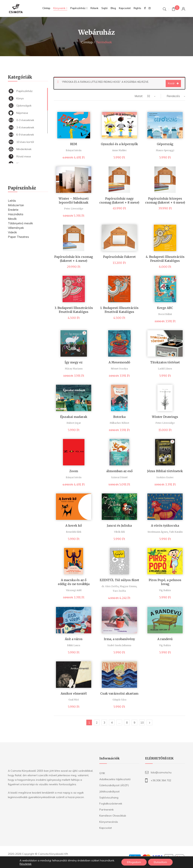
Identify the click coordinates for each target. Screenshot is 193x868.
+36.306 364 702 (161, 780)
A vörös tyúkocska (165, 526)
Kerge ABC (165, 308)
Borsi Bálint (165, 314)
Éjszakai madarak (74, 417)
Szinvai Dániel (119, 477)
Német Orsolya (119, 369)
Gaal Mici (74, 700)
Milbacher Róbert (119, 423)
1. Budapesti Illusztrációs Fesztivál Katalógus (119, 310)
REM (74, 144)
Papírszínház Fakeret (119, 257)
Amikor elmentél (74, 693)
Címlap (87, 42)
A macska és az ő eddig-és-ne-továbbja (74, 582)
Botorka (119, 417)
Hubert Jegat (74, 423)
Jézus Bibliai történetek (165, 471)
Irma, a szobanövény (119, 639)
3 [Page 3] (104, 723)
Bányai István (74, 150)
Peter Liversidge (74, 209)
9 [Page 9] (134, 723)
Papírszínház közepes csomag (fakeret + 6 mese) (165, 200)
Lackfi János (165, 369)
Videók (12, 232)
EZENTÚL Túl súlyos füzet (119, 580)
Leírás (12, 201)
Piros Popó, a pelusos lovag (165, 582)
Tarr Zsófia (119, 591)
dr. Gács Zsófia (110, 586)
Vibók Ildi (119, 532)
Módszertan (16, 205)
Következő (149, 722)
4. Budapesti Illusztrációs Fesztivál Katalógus (165, 259)
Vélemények (16, 228)
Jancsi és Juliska (119, 526)
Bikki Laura (74, 645)
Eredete (13, 210)
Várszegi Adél (74, 590)
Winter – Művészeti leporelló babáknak (74, 200)
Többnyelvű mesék (20, 223)
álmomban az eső (119, 471)
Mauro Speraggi (165, 150)
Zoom (74, 471)
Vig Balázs (165, 590)
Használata (16, 214)
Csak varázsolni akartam (119, 693)
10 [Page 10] (142, 723)
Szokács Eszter (165, 477)
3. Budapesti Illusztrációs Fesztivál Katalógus (74, 310)
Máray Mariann (74, 369)
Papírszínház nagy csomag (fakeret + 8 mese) (119, 200)
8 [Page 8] (127, 723)
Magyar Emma (128, 586)
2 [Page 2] (97, 723)
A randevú (165, 639)
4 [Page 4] (112, 723)
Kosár (171, 83)
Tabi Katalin (176, 532)
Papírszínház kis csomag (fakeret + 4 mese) (74, 259)
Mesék (12, 219)
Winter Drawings (165, 417)
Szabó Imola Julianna (119, 645)
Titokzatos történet (165, 362)
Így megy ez (74, 362)
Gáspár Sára (119, 700)
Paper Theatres (18, 237)
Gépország (165, 144)
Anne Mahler (119, 150)
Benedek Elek (74, 532)
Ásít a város (74, 639)
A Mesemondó (119, 362)
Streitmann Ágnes (158, 532)
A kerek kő (74, 526)
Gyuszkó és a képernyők (119, 144)
